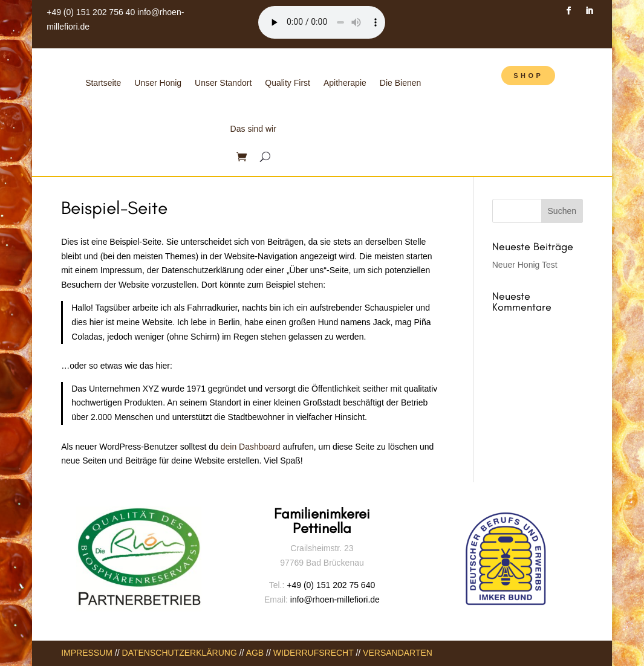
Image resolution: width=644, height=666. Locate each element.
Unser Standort (223, 83)
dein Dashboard (251, 447)
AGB (255, 653)
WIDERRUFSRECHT (314, 653)
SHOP (528, 76)
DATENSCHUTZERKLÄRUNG (180, 653)
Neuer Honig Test (525, 265)
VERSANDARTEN (398, 653)
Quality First (288, 83)
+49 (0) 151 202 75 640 (331, 585)
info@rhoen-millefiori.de (334, 600)
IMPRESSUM (87, 653)
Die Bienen (401, 83)
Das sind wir (253, 129)
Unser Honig (158, 83)
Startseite (103, 83)
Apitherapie (345, 83)
